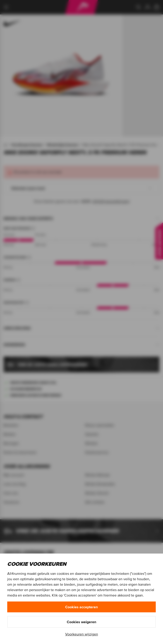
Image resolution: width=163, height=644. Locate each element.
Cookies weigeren (81, 622)
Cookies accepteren (81, 607)
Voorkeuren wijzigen (82, 634)
